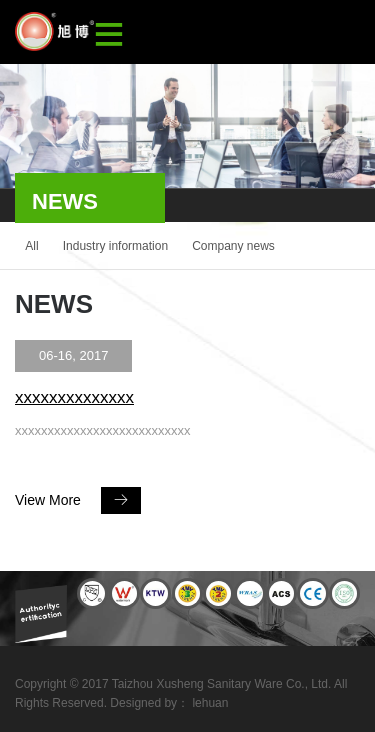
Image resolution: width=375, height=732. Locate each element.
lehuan (210, 703)
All (31, 246)
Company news (233, 246)
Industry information (115, 246)
